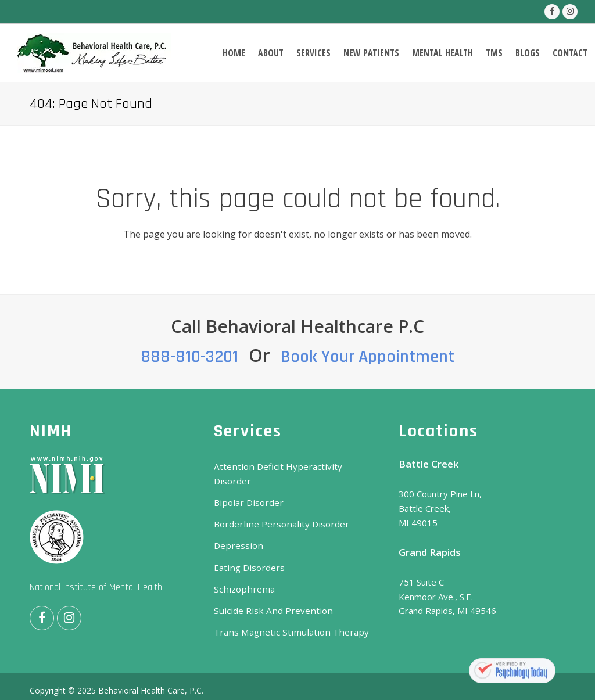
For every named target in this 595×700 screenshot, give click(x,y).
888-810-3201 (189, 357)
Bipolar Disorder (247, 488)
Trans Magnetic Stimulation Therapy (286, 616)
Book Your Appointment (368, 357)
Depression (237, 531)
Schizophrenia (241, 573)
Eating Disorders (248, 552)
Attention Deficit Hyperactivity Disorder (294, 466)
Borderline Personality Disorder (277, 509)
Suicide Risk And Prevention (269, 595)
